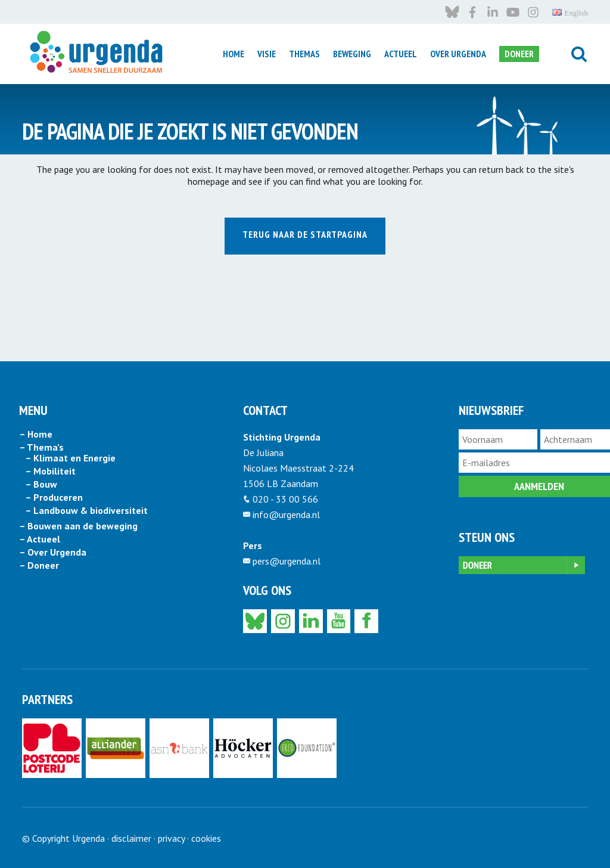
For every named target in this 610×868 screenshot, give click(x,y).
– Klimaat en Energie (70, 458)
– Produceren (54, 498)
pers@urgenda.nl (287, 561)
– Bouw (41, 485)
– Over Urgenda (53, 553)
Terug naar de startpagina (305, 234)
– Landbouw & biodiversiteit (86, 511)
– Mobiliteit (50, 472)
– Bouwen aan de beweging (78, 526)
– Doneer (39, 566)
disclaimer (131, 838)
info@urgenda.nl (286, 514)
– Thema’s (41, 448)
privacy (171, 838)
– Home (36, 435)
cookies (206, 838)
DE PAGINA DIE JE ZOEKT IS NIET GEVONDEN (190, 131)
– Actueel (40, 540)
